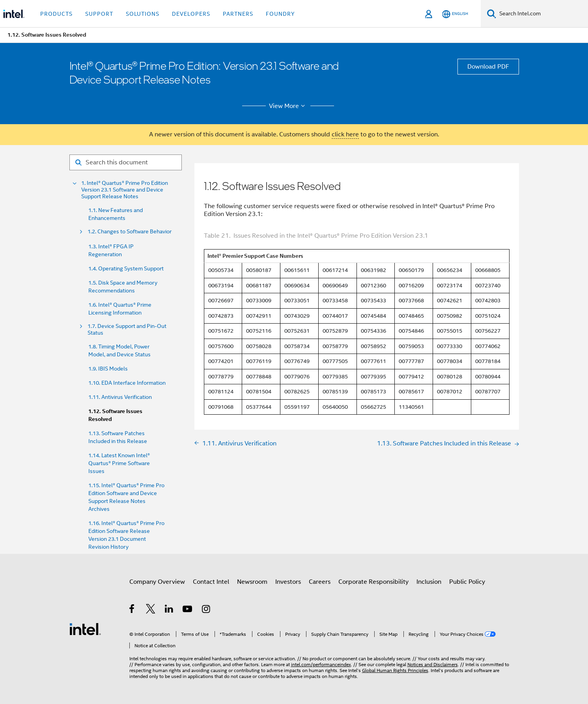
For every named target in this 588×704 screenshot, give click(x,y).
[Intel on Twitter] (151, 610)
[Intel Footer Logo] (85, 629)
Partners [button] (238, 14)
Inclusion (429, 582)
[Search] (492, 14)
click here (345, 134)
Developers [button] (191, 14)
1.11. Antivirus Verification (120, 397)
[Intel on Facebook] (132, 610)
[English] (455, 14)
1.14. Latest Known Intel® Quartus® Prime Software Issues (119, 463)
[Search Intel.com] (542, 14)
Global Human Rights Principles (395, 670)
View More (288, 106)
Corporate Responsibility (373, 582)
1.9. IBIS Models (108, 369)
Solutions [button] (143, 14)
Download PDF (488, 67)
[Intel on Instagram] (206, 610)
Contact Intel (211, 582)
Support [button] (99, 14)
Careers (320, 582)
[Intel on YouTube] (188, 610)
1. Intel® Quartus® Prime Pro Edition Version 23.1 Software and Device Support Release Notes (125, 190)
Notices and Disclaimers (433, 664)
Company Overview (157, 582)
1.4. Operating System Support (126, 268)
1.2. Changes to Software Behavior (130, 232)
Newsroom (252, 582)
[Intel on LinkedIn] (169, 610)
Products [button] (56, 14)
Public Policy (467, 582)
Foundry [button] (280, 14)
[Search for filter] (126, 162)
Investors (288, 582)
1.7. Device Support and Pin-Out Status (127, 330)
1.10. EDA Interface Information (127, 383)
